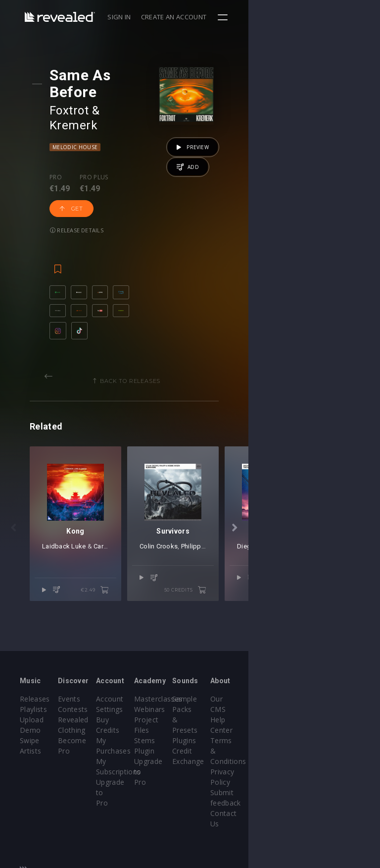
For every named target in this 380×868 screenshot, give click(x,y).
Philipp (267, 594)
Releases (35, 702)
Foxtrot (77, 94)
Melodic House (83, 115)
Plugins (272, 733)
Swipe (30, 743)
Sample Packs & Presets (273, 712)
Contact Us (339, 785)
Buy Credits (159, 723)
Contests (95, 712)
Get (148, 155)
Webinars (215, 712)
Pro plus (102, 146)
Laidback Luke (96, 594)
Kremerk (135, 94)
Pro (64, 146)
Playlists (33, 712)
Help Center (340, 712)
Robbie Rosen (307, 594)
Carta (134, 594)
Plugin (210, 754)
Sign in (251, 17)
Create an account (305, 17)
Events (91, 702)
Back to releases (193, 363)
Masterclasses (224, 702)
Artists (30, 754)
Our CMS (335, 702)
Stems (211, 743)
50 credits (317, 626)
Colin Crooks (235, 594)
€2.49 (161, 626)
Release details (85, 177)
